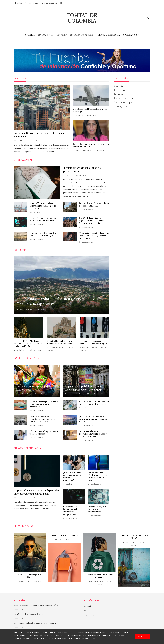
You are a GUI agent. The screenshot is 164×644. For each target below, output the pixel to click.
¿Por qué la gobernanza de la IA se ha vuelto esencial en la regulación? (74, 477)
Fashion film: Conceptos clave (65, 536)
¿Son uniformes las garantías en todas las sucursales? (44, 433)
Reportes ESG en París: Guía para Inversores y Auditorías (59, 342)
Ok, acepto (142, 636)
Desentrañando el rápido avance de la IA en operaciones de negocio (98, 477)
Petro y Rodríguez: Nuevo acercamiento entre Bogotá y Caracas (91, 145)
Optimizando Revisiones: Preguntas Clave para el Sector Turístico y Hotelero (93, 434)
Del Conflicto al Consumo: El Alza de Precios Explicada (94, 205)
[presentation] (25, 2)
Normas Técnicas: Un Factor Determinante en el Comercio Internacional (43, 206)
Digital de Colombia (82, 18)
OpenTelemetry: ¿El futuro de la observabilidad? (97, 509)
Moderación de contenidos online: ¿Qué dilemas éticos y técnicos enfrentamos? (94, 236)
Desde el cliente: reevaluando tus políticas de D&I (44, 3)
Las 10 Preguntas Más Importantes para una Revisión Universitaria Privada (43, 419)
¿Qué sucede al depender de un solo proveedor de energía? (44, 234)
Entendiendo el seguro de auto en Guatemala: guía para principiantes (44, 404)
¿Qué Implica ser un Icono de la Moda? (134, 537)
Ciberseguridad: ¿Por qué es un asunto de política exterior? (44, 219)
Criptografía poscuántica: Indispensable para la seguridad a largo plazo (37, 492)
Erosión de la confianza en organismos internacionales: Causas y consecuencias (92, 221)
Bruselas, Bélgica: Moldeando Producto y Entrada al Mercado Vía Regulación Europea (28, 344)
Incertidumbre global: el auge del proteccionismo (36, 623)
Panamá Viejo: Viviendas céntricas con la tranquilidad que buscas (94, 403)
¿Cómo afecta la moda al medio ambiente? (99, 576)
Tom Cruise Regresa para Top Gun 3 (30, 576)
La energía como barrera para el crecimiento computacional (71, 511)
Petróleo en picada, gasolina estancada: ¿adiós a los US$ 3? (93, 342)
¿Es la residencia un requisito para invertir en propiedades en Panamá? (93, 419)
